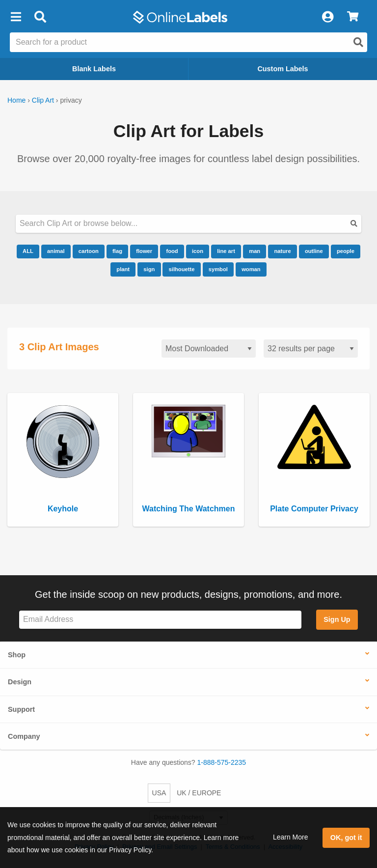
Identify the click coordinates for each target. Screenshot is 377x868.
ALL (28, 251)
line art (226, 251)
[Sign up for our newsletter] (160, 620)
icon (198, 251)
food (172, 251)
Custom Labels (283, 69)
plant (123, 269)
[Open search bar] (40, 17)
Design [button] (20, 682)
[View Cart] (353, 17)
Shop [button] (17, 655)
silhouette (182, 269)
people (346, 251)
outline (314, 251)
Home (16, 100)
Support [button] (21, 709)
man (255, 251)
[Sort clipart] (209, 349)
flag (117, 251)
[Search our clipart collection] (188, 224)
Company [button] (24, 736)
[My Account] (327, 17)
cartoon (89, 251)
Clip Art (43, 100)
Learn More (291, 837)
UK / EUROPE (199, 793)
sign (149, 269)
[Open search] (358, 42)
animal (56, 251)
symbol (218, 269)
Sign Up (337, 619)
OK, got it (346, 838)
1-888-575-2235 (222, 762)
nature (282, 251)
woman (251, 269)
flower (144, 251)
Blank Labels (94, 69)
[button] (16, 17)
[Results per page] (311, 349)
